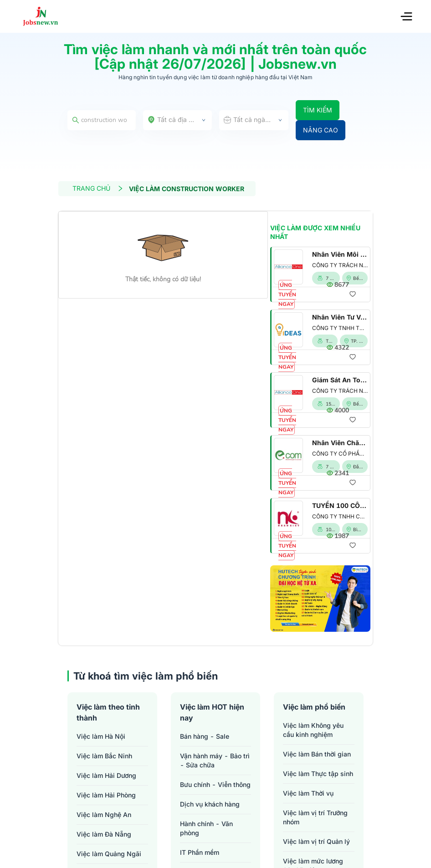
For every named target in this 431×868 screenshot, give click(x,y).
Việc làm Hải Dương (106, 775)
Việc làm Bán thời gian (317, 754)
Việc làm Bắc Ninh (104, 756)
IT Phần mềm (200, 852)
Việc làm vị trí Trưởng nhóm (315, 817)
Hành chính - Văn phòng (206, 828)
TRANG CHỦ (98, 188)
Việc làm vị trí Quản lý (316, 841)
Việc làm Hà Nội (101, 736)
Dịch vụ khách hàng (210, 804)
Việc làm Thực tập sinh (318, 774)
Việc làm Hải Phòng (106, 795)
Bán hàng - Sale (205, 736)
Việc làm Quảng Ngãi (109, 854)
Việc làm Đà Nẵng (104, 834)
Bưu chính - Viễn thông (215, 784)
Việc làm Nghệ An (104, 815)
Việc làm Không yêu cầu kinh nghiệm (313, 730)
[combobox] (178, 120)
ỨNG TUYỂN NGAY (287, 294)
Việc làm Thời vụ (308, 793)
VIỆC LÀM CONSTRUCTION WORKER (187, 189)
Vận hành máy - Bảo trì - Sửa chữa (215, 760)
